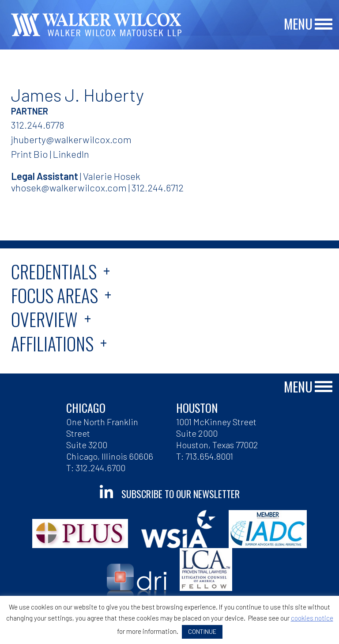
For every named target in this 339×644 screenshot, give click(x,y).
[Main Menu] (324, 25)
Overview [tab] (44, 319)
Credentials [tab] (54, 271)
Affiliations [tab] (52, 343)
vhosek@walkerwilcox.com (69, 187)
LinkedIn (71, 154)
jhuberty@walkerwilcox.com (71, 139)
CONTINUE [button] (202, 631)
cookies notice (312, 618)
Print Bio (30, 154)
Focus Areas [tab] (55, 295)
